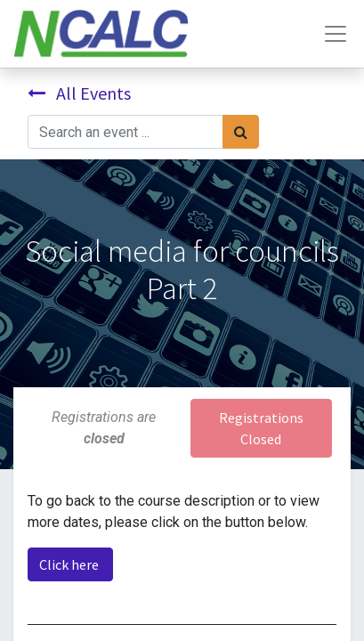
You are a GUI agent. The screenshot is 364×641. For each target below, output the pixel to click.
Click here (70, 564)
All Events (79, 93)
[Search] (241, 132)
